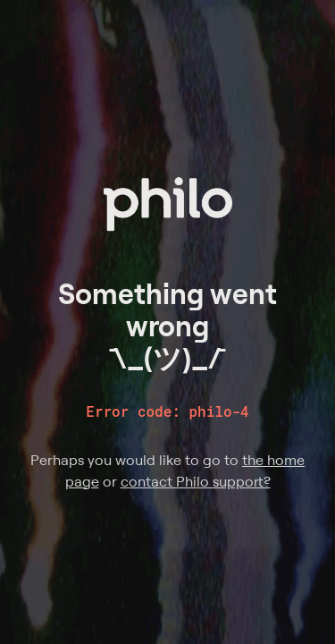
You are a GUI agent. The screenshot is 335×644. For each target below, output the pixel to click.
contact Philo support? (196, 481)
